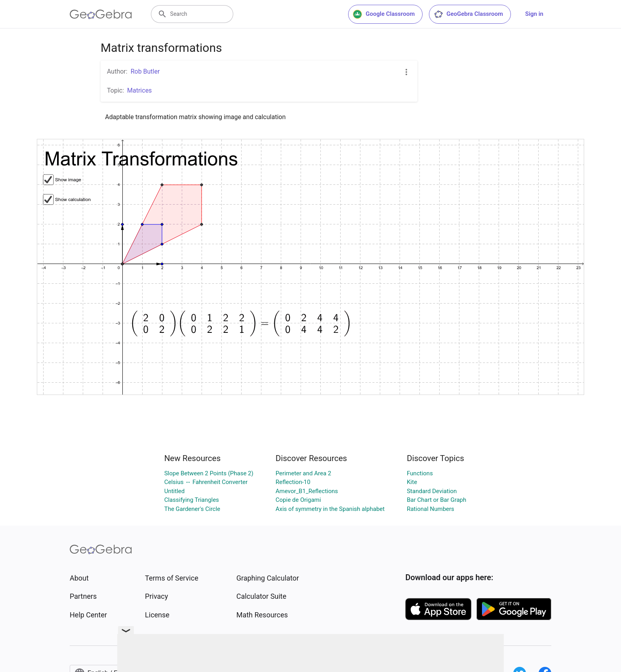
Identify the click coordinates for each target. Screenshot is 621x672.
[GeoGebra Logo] (101, 14)
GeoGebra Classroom (468, 14)
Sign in (534, 14)
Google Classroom (384, 14)
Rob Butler (145, 71)
